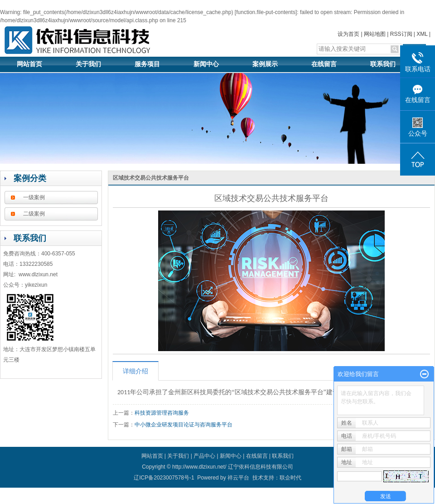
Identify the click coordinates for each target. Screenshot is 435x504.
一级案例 (34, 197)
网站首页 (29, 64)
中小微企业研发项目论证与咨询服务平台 (184, 425)
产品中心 (204, 456)
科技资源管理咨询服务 (162, 413)
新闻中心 (206, 64)
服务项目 (147, 64)
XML (422, 34)
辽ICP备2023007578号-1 (164, 478)
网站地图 (375, 34)
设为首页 (348, 34)
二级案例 (34, 214)
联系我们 (383, 64)
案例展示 (265, 64)
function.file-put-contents (266, 12)
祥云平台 (238, 478)
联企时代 (290, 478)
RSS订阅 (401, 34)
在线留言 (324, 64)
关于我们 (88, 64)
